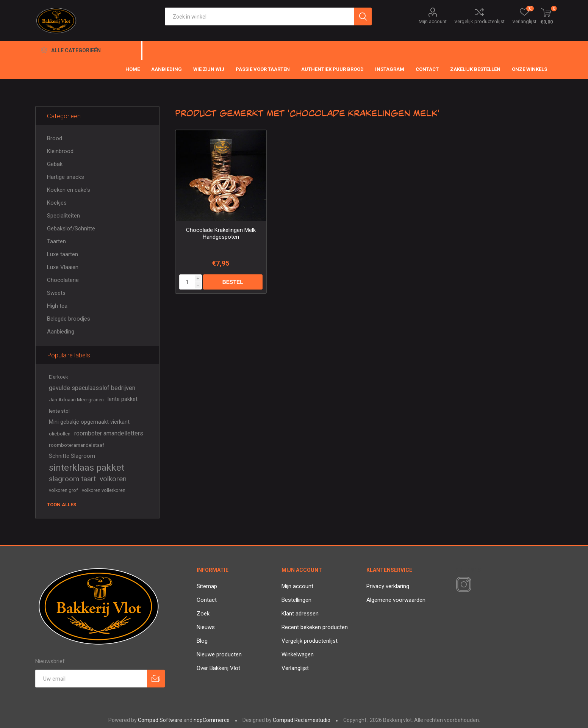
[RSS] (477, 585)
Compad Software (160, 720)
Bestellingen (296, 600)
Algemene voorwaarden (396, 600)
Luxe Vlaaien (63, 267)
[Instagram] (462, 585)
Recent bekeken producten (315, 627)
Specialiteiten (63, 216)
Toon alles (62, 505)
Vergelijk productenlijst (479, 21)
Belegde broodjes (69, 319)
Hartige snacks (66, 177)
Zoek (203, 614)
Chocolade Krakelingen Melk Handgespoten (221, 233)
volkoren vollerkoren (104, 490)
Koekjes (57, 203)
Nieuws (206, 627)
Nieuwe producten (219, 654)
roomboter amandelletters (109, 433)
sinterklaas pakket (87, 468)
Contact (207, 600)
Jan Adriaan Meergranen (76, 399)
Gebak (55, 164)
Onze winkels (529, 69)
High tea (57, 306)
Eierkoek (59, 377)
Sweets (56, 293)
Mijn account (433, 21)
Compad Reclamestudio (302, 720)
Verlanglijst (295, 668)
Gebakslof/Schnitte (71, 229)
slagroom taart (72, 479)
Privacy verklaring (388, 586)
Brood (55, 138)
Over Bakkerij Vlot (218, 668)
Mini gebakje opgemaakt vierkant (89, 422)
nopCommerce (212, 720)
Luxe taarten (63, 254)
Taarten (56, 241)
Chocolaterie (63, 280)
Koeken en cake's (69, 190)
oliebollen (60, 434)
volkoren (113, 479)
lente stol (59, 411)
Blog (202, 641)
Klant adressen (300, 614)
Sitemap (207, 586)
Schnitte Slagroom (72, 456)
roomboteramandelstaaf (77, 445)
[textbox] (259, 16)
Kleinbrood (60, 151)
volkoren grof (63, 490)
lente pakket (123, 399)
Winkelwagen (298, 654)
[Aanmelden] (91, 679)
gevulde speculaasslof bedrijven (92, 388)
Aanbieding (61, 332)
